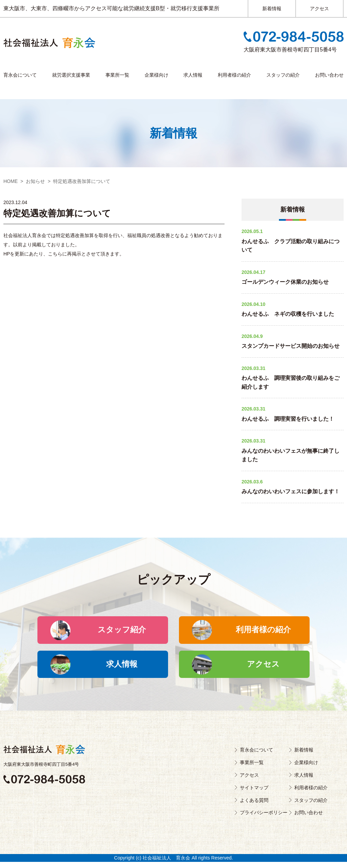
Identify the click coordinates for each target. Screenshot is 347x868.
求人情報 (193, 75)
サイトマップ (254, 794)
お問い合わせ (329, 75)
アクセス (319, 9)
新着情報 (272, 9)
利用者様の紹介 (234, 75)
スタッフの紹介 (283, 75)
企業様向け (156, 75)
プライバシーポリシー (264, 819)
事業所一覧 (117, 75)
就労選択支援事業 (71, 75)
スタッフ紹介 (127, 632)
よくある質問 (254, 806)
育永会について (20, 75)
